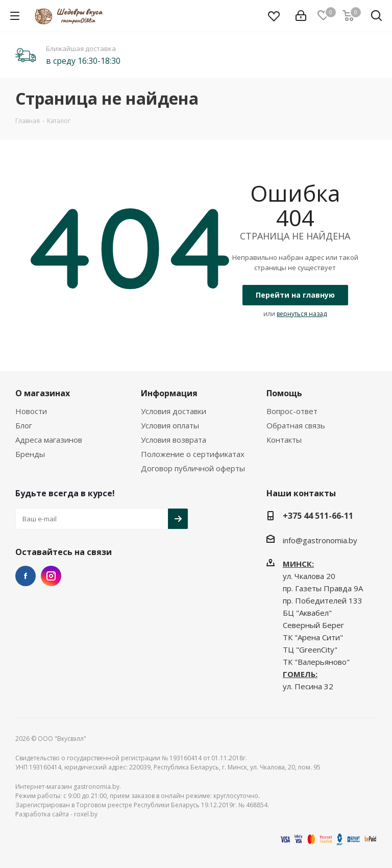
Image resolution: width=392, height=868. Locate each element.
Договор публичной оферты (193, 468)
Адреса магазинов (49, 440)
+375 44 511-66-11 (318, 516)
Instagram (51, 576)
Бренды (30, 454)
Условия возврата (174, 440)
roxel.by (86, 814)
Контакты (284, 440)
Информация (169, 393)
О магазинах (43, 393)
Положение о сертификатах (193, 454)
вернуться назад (302, 314)
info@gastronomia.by (320, 540)
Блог (24, 425)
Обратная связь (296, 425)
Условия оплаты (170, 425)
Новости (31, 411)
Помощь (284, 393)
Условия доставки (174, 411)
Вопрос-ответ (292, 411)
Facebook (26, 576)
